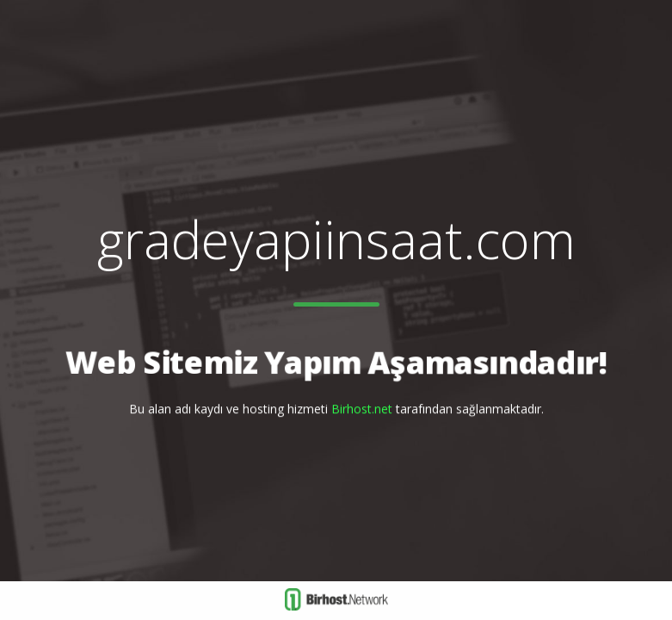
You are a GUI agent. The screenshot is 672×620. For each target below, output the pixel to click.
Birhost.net (362, 409)
